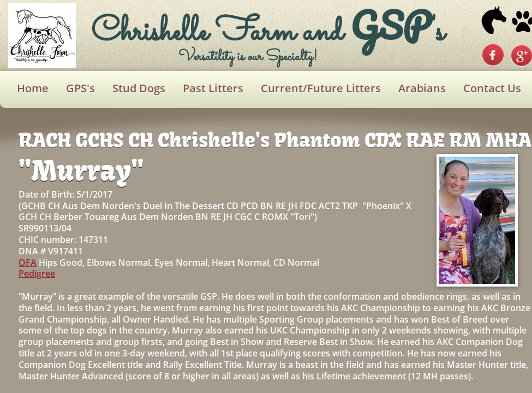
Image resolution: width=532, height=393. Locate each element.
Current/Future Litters (321, 88)
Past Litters (213, 88)
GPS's (80, 88)
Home (33, 88)
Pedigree (37, 273)
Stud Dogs (139, 88)
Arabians (422, 88)
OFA (28, 263)
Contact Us (492, 88)
